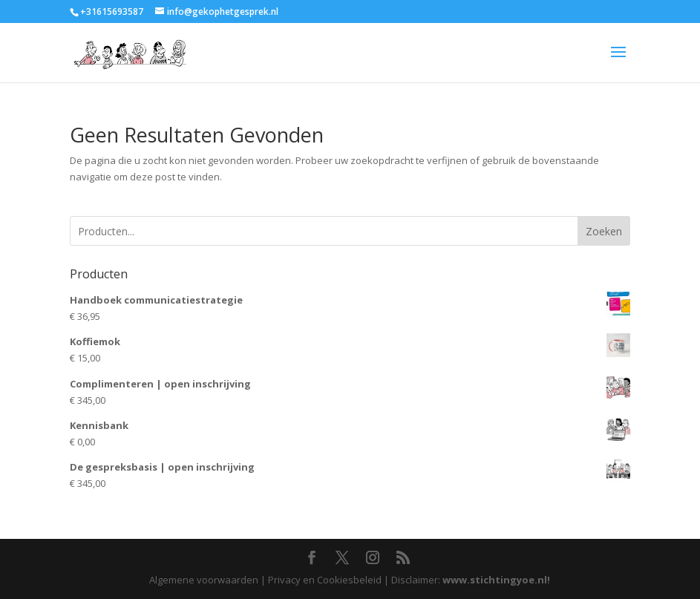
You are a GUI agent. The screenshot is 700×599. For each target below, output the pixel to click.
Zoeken (604, 231)
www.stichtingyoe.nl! (496, 580)
